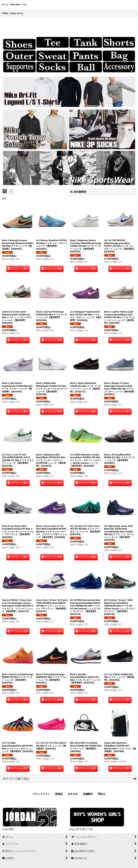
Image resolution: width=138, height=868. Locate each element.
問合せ (102, 794)
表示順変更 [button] (78, 192)
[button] (69, 779)
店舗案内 (88, 794)
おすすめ (73, 794)
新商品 (59, 794)
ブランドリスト (41, 794)
